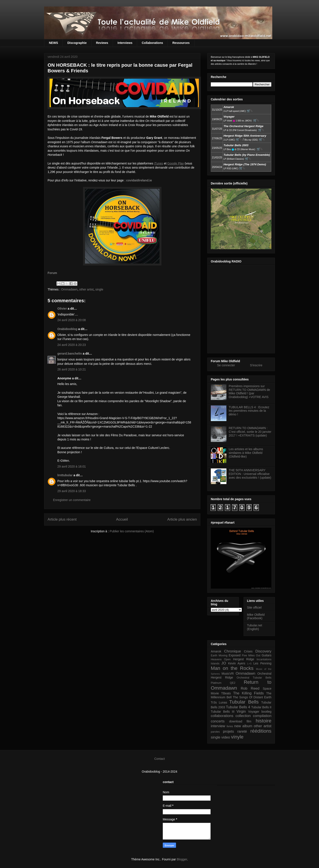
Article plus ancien (182, 519)
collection (243, 716)
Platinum (216, 683)
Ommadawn (69, 289)
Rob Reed (250, 688)
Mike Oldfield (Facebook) (256, 617)
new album (243, 726)
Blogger (182, 859)
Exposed (234, 655)
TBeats (226, 693)
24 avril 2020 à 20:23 (72, 345)
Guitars (267, 655)
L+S (249, 664)
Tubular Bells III (223, 712)
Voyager (254, 712)
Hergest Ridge (244, 659)
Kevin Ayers (237, 663)
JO (224, 663)
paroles (215, 732)
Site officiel (254, 607)
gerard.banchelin (70, 354)
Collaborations (152, 43)
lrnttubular (65, 475)
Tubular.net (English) (255, 627)
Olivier (62, 309)
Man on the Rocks (232, 668)
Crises (248, 651)
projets (228, 731)
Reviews (102, 43)
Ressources (181, 43)
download (236, 721)
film (249, 721)
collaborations (222, 716)
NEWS (53, 43)
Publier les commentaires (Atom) (132, 531)
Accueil (122, 519)
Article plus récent (62, 519)
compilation (262, 716)
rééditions (261, 731)
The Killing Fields (248, 693)
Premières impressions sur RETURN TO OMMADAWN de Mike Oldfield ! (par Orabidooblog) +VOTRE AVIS (249, 392)
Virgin (241, 711)
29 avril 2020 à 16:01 (72, 466)
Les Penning (262, 663)
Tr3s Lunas (219, 702)
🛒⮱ (250, 111)
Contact (159, 759)
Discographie (77, 43)
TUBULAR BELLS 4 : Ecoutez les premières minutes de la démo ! (249, 411)
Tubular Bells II (261, 707)
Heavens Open (221, 659)
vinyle (237, 737)
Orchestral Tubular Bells (254, 678)
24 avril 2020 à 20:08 (72, 320)
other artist (86, 289)
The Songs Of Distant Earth (252, 697)
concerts (218, 721)
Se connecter (226, 365)
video (226, 737)
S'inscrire (256, 365)
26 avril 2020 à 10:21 (72, 369)
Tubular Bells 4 (238, 707)
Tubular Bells (244, 702)
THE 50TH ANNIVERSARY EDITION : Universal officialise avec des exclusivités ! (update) (250, 474)
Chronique (232, 651)
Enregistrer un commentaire (72, 500)
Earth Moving (219, 656)
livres (230, 726)
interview (218, 726)
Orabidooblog (67, 329)
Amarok (216, 651)
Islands (215, 664)
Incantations (264, 659)
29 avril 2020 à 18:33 (72, 491)
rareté (242, 731)
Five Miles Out (251, 656)
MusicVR (228, 674)
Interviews (125, 43)
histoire (264, 721)
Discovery (263, 651)
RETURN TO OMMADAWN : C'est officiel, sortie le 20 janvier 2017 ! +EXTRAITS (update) (250, 432)
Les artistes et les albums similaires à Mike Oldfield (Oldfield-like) (246, 453)
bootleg (266, 712)
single (99, 289)
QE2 (233, 683)
